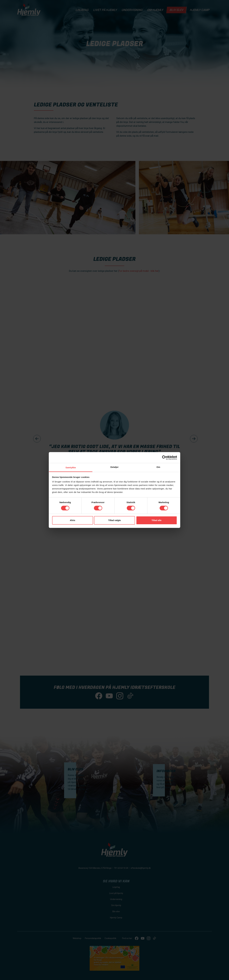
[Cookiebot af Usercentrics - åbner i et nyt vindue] (164, 457)
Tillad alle (156, 520)
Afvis (73, 520)
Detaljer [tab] (114, 467)
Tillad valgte (114, 520)
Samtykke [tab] (71, 467)
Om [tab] (158, 467)
